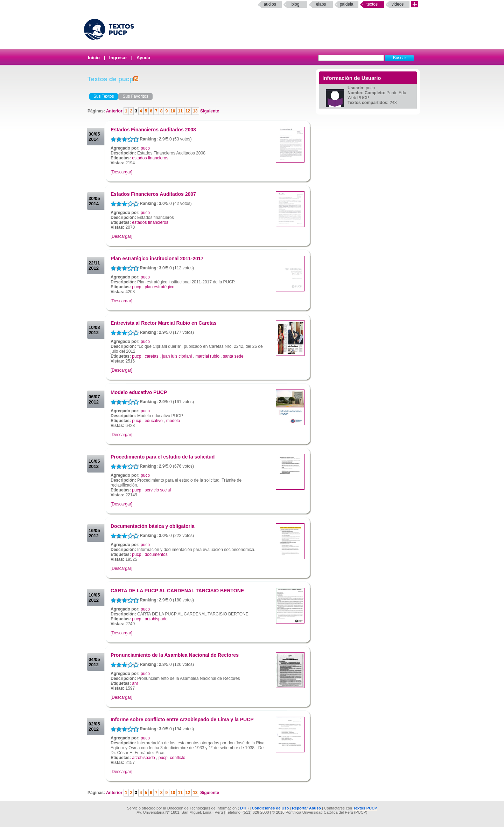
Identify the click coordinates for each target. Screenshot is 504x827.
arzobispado (156, 619)
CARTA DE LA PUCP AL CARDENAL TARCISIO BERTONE (177, 591)
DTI (243, 808)
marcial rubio (207, 356)
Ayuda (143, 58)
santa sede (233, 356)
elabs (321, 4)
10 (173, 111)
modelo (173, 421)
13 (195, 111)
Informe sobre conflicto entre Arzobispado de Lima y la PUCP (182, 719)
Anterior (115, 111)
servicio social (158, 490)
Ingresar (118, 58)
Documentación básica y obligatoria (153, 526)
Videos (398, 4)
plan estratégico (159, 287)
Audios (270, 4)
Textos (372, 4)
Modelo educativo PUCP (139, 392)
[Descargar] (121, 172)
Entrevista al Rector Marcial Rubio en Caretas (164, 323)
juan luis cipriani (177, 356)
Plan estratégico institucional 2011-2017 (157, 259)
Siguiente (209, 111)
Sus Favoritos (135, 96)
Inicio (94, 58)
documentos (156, 554)
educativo (153, 421)
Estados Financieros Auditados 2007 (153, 194)
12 (188, 111)
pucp (145, 148)
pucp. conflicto (172, 758)
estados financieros (150, 158)
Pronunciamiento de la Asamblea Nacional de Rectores (175, 655)
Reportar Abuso (306, 808)
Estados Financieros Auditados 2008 (153, 130)
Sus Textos (104, 96)
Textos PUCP (365, 808)
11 (180, 111)
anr (135, 683)
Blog (296, 4)
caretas (151, 356)
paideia (347, 4)
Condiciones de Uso (270, 808)
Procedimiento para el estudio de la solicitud (163, 457)
